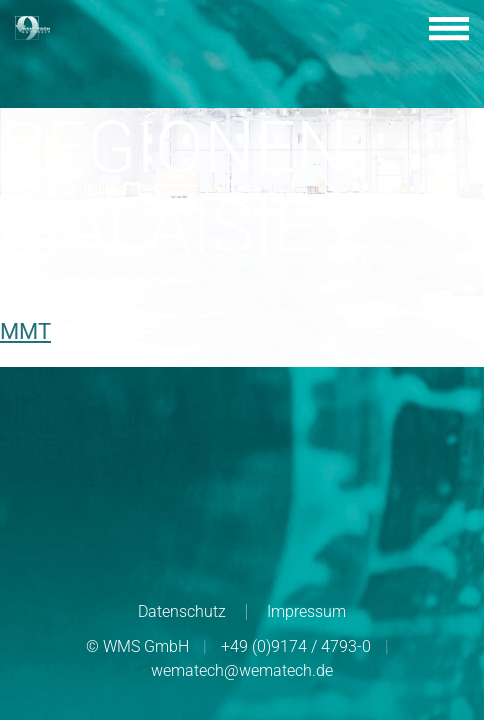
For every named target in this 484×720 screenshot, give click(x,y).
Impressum (306, 611)
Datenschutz (182, 611)
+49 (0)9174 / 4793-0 (296, 646)
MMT (25, 331)
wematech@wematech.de (242, 670)
